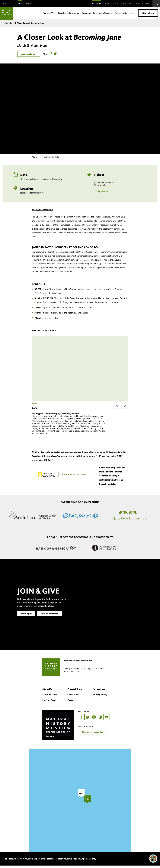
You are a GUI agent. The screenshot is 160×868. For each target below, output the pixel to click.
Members (146, 3)
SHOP (137, 3)
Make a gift (26, 620)
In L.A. (107, 3)
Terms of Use (99, 691)
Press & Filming (75, 691)
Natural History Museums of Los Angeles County (72, 861)
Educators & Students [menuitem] (103, 13)
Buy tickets (148, 13)
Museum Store (50, 697)
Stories (116, 3)
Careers (71, 703)
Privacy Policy (100, 697)
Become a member (50, 620)
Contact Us (73, 697)
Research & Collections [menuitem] (125, 13)
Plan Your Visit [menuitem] (49, 13)
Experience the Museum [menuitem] (69, 13)
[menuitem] (7, 3)
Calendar (97, 3)
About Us (47, 691)
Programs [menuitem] (86, 13)
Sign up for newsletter (93, 734)
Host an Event (49, 703)
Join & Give (127, 3)
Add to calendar (29, 54)
